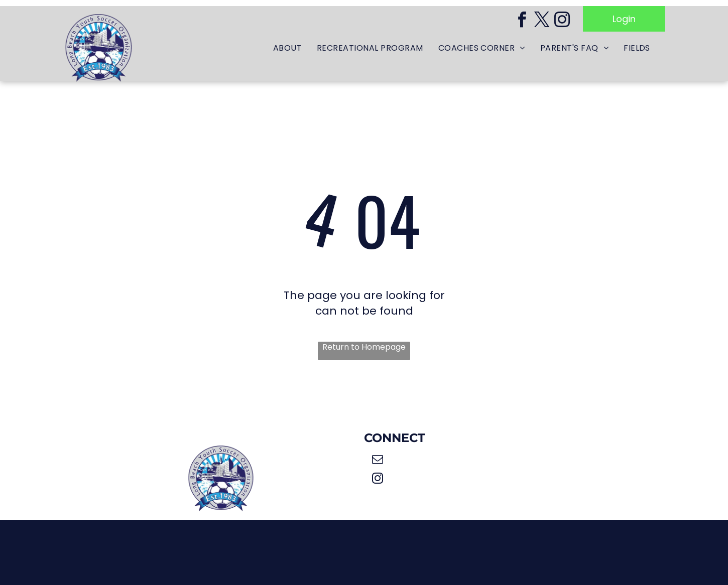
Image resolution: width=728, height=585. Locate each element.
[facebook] (522, 21)
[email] (377, 461)
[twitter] (542, 21)
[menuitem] (287, 48)
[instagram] (562, 21)
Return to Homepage (364, 347)
